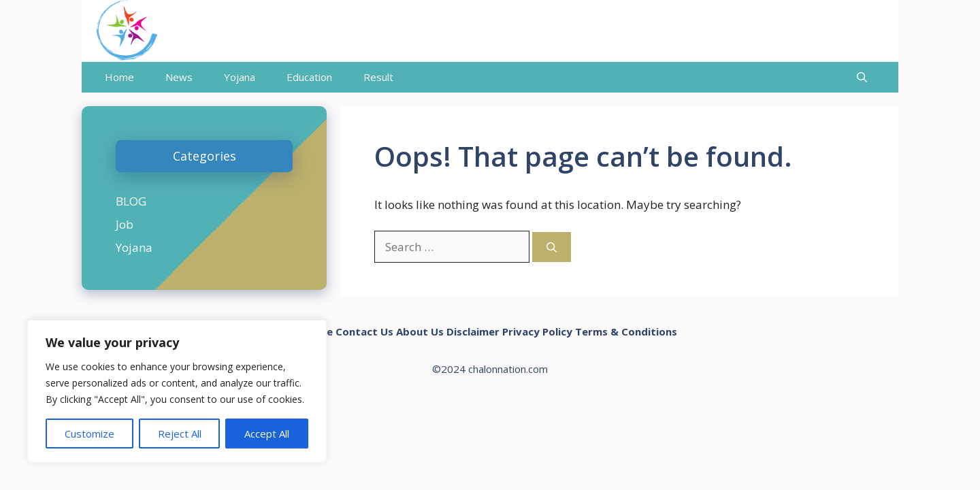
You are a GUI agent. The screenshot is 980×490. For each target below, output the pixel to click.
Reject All (180, 434)
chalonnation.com (508, 369)
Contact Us (364, 331)
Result (378, 77)
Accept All (267, 434)
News (179, 77)
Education (309, 77)
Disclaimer (473, 331)
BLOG (131, 201)
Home (119, 77)
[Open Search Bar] (862, 77)
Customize (89, 434)
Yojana (240, 77)
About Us (420, 331)
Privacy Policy (537, 331)
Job (125, 224)
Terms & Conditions (626, 331)
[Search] (552, 247)
